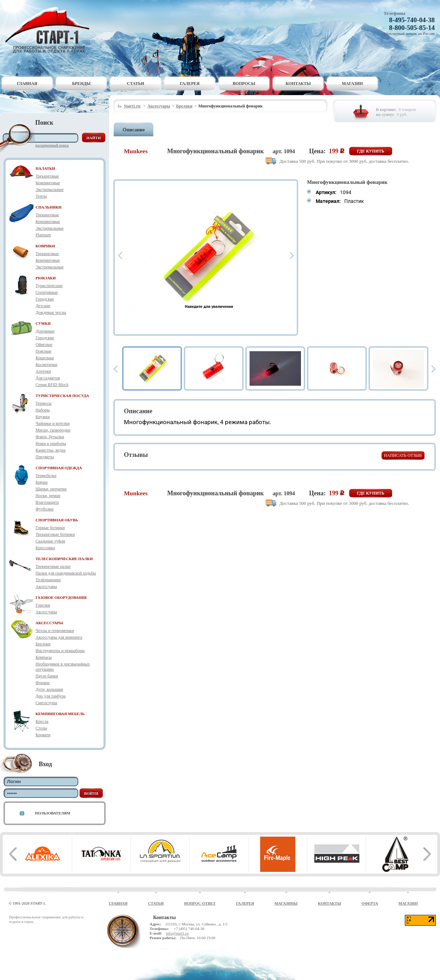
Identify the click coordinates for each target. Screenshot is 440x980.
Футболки (45, 509)
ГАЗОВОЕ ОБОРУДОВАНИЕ (61, 597)
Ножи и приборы (51, 444)
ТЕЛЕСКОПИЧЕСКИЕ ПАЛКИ (64, 559)
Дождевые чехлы (51, 312)
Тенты (41, 196)
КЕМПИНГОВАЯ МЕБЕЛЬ (60, 714)
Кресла (42, 721)
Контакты (298, 83)
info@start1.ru (177, 933)
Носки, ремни (48, 496)
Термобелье (46, 476)
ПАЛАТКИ (45, 168)
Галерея (190, 83)
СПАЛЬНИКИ (49, 207)
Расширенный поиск (52, 145)
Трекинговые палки (53, 566)
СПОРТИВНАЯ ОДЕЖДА (59, 468)
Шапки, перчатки (51, 489)
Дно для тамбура (51, 696)
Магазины (286, 903)
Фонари (43, 683)
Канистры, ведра (51, 450)
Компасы (44, 657)
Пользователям (53, 813)
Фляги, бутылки (50, 437)
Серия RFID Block (52, 385)
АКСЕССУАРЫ (49, 623)
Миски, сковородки (53, 430)
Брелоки (43, 644)
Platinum (43, 235)
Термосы (43, 403)
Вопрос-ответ (200, 903)
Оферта (370, 903)
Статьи (136, 83)
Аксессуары (46, 587)
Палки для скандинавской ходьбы (66, 573)
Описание (134, 130)
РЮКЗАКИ (46, 278)
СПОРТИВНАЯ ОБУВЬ (57, 520)
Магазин (352, 83)
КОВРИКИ (45, 246)
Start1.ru (132, 106)
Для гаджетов (48, 378)
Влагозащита (47, 502)
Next (292, 256)
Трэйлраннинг (48, 580)
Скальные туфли (50, 541)
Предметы (45, 457)
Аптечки (43, 371)
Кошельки (45, 358)
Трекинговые (47, 176)
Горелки (43, 605)
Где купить (371, 151)
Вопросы (244, 83)
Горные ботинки (50, 528)
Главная (27, 83)
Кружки (43, 417)
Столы (41, 728)
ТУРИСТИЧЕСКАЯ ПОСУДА (62, 396)
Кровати (43, 735)
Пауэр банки (47, 676)
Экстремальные (50, 190)
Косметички (46, 365)
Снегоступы (46, 703)
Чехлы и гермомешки (55, 631)
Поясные (43, 351)
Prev (120, 256)
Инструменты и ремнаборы (60, 651)
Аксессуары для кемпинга (59, 637)
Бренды (81, 83)
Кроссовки (45, 548)
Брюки (42, 482)
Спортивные (47, 292)
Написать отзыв (403, 455)
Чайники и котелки (53, 423)
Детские (43, 306)
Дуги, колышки (49, 689)
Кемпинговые (48, 183)
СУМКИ (43, 323)
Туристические (49, 286)
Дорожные (45, 331)
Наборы (43, 410)
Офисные (44, 345)
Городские (45, 299)
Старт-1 (50, 30)
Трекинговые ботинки (55, 534)
